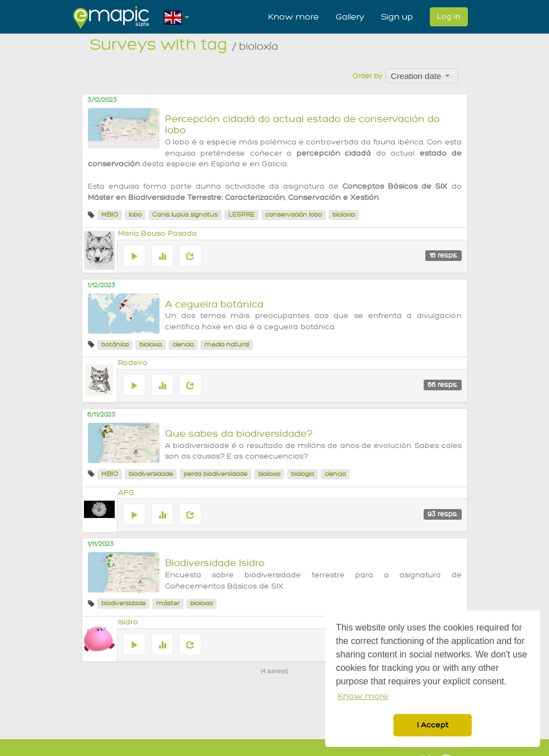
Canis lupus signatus (185, 215)
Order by (367, 76)
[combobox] (422, 76)
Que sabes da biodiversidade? (239, 434)
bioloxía (344, 215)
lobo (135, 215)
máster (168, 603)
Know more (294, 17)
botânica (115, 345)
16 (444, 255)
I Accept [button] (433, 725)
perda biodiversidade (215, 474)
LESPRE (241, 215)
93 (443, 514)
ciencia (183, 345)
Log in (449, 17)
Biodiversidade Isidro (215, 563)
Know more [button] (363, 696)
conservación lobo (294, 215)
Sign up (397, 17)
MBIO (110, 215)
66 (443, 385)
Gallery (350, 17)
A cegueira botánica (214, 304)
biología (302, 474)
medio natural (227, 345)
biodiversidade (151, 474)
